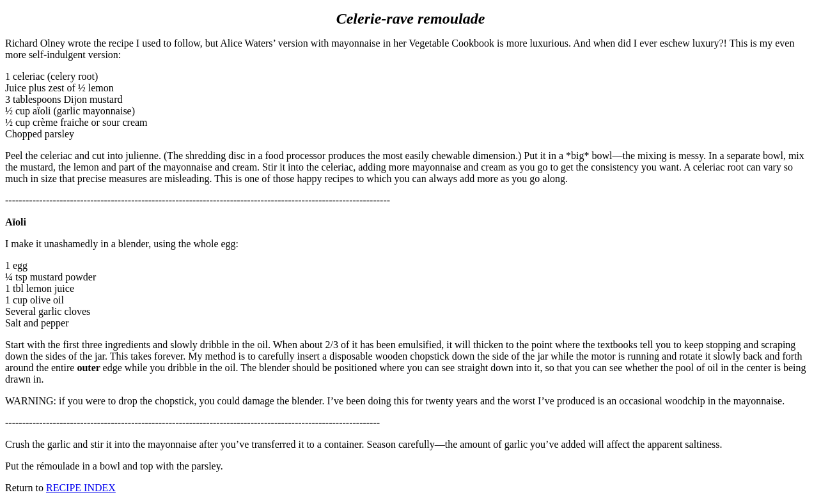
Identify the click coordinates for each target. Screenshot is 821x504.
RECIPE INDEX (81, 488)
